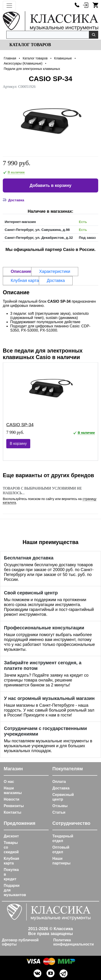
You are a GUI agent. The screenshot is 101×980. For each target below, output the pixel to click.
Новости (12, 799)
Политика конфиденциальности (74, 942)
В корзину (18, 444)
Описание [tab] (21, 271)
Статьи (59, 812)
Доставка (61, 788)
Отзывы (60, 806)
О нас (9, 782)
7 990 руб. (17, 163)
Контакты (12, 812)
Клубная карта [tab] (25, 281)
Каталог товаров (30, 45)
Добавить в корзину (50, 185)
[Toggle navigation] (9, 6)
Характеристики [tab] (55, 271)
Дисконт (11, 836)
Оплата (59, 782)
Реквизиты (14, 806)
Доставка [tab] (56, 281)
